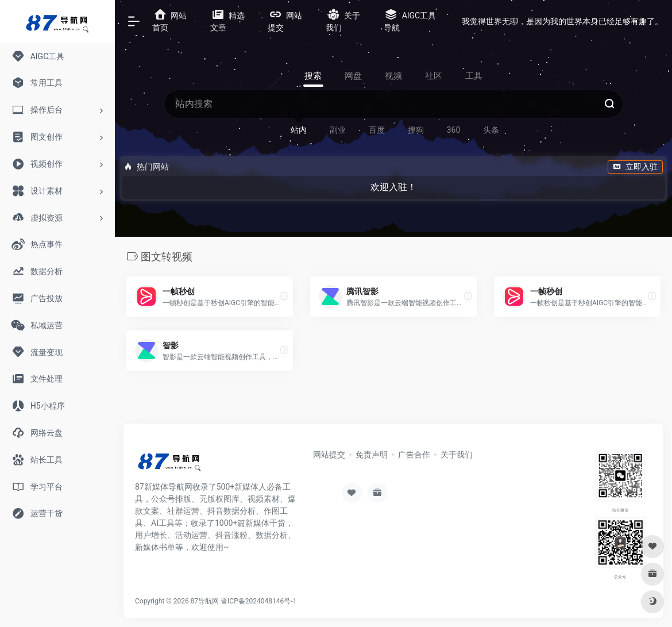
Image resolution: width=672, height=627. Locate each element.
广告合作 (414, 455)
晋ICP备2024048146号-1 (258, 601)
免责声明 (372, 455)
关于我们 (457, 455)
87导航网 (205, 601)
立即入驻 (635, 167)
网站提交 (329, 455)
